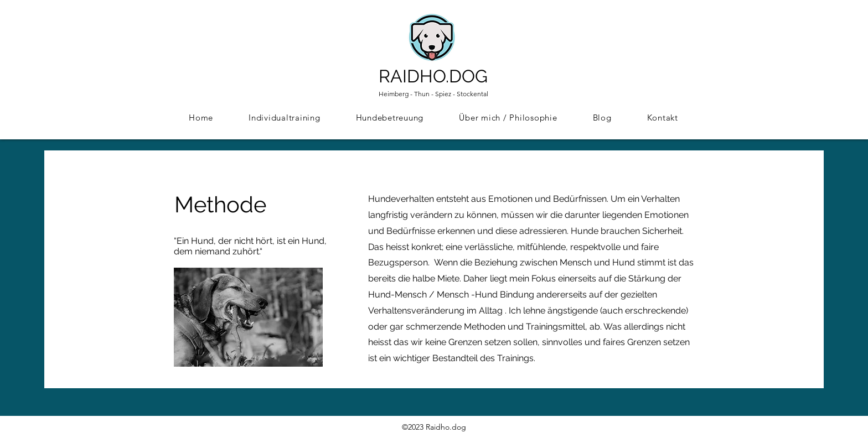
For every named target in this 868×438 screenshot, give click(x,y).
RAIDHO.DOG (433, 76)
